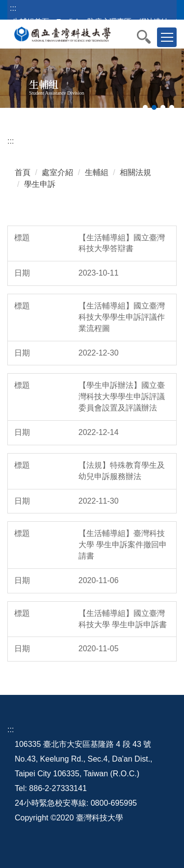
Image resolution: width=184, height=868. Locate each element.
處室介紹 (57, 172)
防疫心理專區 (109, 21)
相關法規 (135, 172)
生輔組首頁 (31, 21)
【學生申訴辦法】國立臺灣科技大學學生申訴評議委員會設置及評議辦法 (122, 396)
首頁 (23, 172)
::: (13, 8)
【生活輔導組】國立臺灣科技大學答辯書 (122, 243)
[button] (149, 37)
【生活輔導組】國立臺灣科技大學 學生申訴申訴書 (123, 619)
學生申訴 (40, 184)
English (68, 21)
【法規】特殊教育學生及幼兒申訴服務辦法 (122, 471)
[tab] (145, 107)
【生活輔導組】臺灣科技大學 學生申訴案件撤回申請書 (123, 545)
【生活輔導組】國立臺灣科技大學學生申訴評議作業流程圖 (122, 317)
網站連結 (154, 21)
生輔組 (97, 172)
